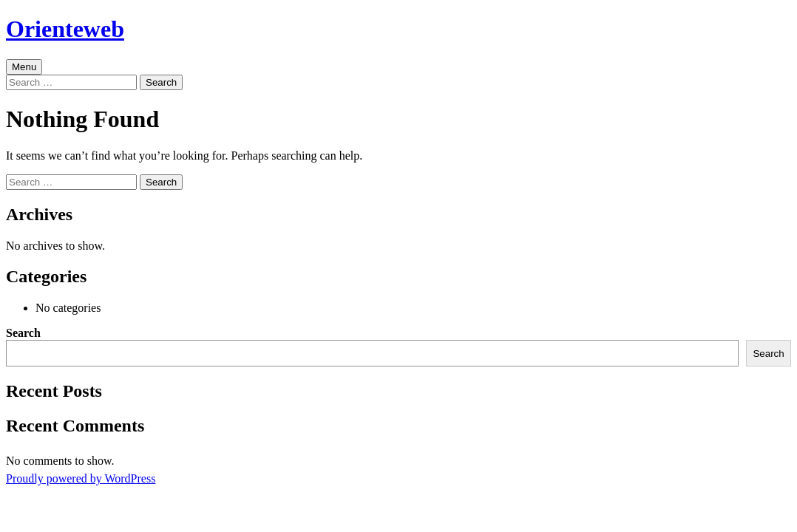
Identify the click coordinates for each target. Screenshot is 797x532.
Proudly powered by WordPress (81, 478)
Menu (24, 67)
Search (23, 333)
